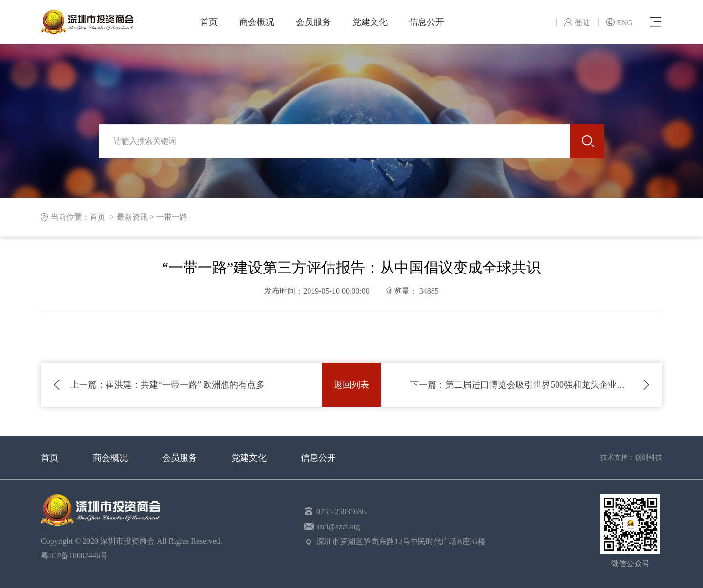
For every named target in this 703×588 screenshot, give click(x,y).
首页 (209, 22)
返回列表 (351, 385)
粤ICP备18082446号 (76, 556)
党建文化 (370, 22)
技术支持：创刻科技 (631, 457)
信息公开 (427, 22)
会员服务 (313, 22)
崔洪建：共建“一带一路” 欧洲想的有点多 (167, 385)
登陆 (577, 23)
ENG (619, 23)
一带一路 (172, 217)
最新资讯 (132, 217)
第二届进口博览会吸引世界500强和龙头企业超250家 (521, 385)
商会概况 (257, 22)
